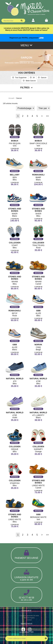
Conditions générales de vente (29, 616)
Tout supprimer (19, 78)
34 (32, 78)
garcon (42, 78)
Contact (29, 620)
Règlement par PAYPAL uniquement (26, 38)
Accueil (11, 98)
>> (47, 116)
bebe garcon (29, 81)
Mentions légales (29, 618)
